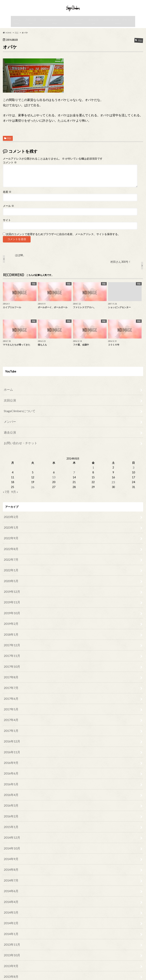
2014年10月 (11, 819)
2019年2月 (10, 614)
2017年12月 (11, 634)
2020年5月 (10, 575)
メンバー (79, 30)
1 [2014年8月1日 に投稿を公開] (93, 470)
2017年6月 (10, 682)
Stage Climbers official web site (105, 974)
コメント (10, 171)
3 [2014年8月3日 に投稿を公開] (133, 470)
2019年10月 (11, 604)
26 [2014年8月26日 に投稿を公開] (33, 488)
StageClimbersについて (56, 30)
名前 (7, 200)
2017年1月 (10, 712)
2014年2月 (10, 887)
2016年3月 (10, 780)
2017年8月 (10, 663)
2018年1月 (10, 624)
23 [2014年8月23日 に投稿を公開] (113, 484)
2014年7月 (10, 848)
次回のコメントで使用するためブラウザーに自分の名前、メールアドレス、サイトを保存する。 (63, 243)
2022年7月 (10, 556)
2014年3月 (10, 877)
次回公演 (33, 30)
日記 (9, 147)
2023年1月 (10, 526)
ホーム (19, 30)
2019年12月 (11, 585)
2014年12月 (11, 809)
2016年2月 (10, 790)
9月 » (14, 492)
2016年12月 (11, 721)
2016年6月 (10, 751)
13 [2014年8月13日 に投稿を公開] (53, 479)
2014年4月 (10, 868)
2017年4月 (10, 702)
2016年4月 (10, 770)
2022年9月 (10, 536)
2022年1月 (10, 565)
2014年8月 (10, 838)
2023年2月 (10, 517)
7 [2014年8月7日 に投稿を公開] (73, 474)
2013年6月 (10, 955)
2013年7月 (10, 946)
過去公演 (93, 30)
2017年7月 (10, 673)
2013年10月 (11, 916)
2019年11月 (11, 595)
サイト (7, 228)
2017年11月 (11, 643)
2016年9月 (10, 741)
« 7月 (6, 492)
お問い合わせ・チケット (117, 30)
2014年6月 (10, 858)
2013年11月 (11, 907)
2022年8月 (10, 546)
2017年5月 (10, 692)
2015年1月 (10, 799)
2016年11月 (11, 731)
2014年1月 (10, 897)
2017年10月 (11, 653)
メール (8, 214)
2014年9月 (10, 829)
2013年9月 (10, 926)
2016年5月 (10, 760)
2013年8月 (10, 936)
